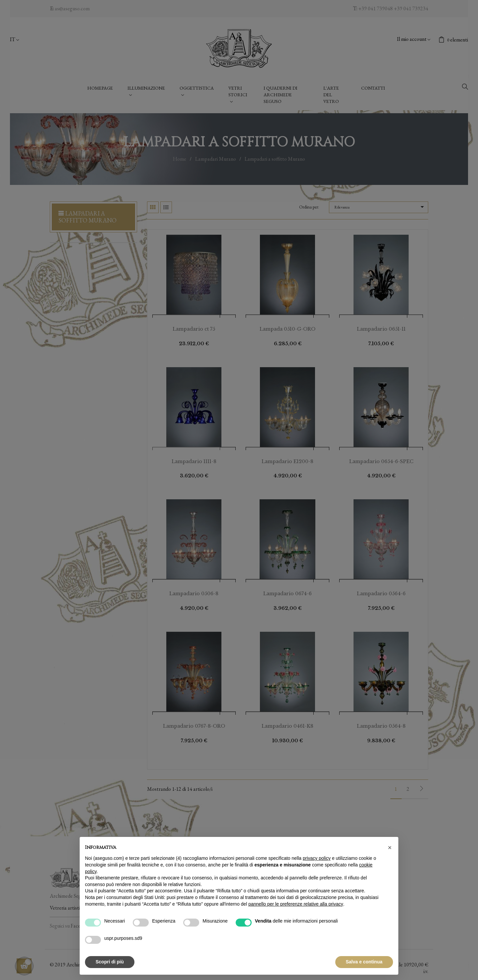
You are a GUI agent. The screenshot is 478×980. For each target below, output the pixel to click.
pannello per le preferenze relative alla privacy (296, 904)
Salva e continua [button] (364, 962)
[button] (390, 848)
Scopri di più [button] (110, 962)
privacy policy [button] (317, 858)
